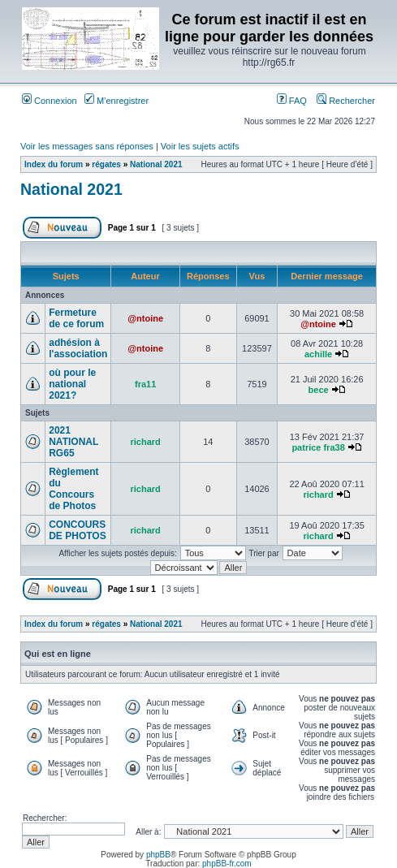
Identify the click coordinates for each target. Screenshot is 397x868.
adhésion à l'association (78, 348)
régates (106, 164)
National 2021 (156, 164)
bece (319, 390)
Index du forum (54, 164)
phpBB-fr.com (227, 864)
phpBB (158, 855)
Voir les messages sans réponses (87, 146)
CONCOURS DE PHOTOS (77, 530)
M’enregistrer (117, 101)
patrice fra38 (318, 447)
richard (146, 442)
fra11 (145, 384)
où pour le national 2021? (72, 384)
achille (318, 354)
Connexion (50, 101)
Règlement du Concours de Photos (73, 489)
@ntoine (145, 318)
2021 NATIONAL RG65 (73, 442)
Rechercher (346, 101)
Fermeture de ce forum (76, 318)
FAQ (292, 101)
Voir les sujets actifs (200, 146)
